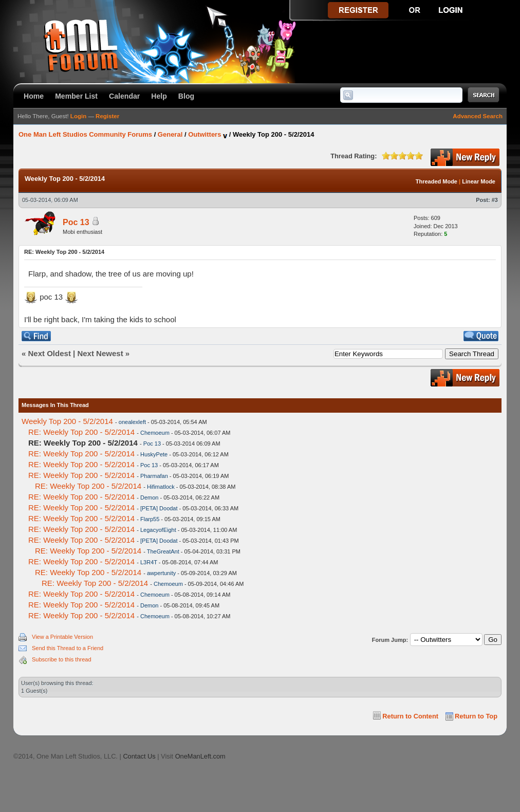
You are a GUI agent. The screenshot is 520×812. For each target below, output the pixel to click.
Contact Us (139, 756)
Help (159, 96)
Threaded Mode (437, 181)
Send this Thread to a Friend (68, 648)
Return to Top (476, 716)
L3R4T (149, 562)
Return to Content (410, 716)
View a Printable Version (62, 637)
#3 (495, 200)
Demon (149, 497)
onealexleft (132, 422)
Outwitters (205, 134)
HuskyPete (154, 454)
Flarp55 (150, 519)
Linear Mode (479, 181)
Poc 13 (76, 222)
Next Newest (100, 353)
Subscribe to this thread (62, 659)
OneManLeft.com (200, 756)
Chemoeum (155, 433)
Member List (76, 96)
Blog (186, 96)
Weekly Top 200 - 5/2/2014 (67, 421)
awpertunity (161, 573)
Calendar (124, 96)
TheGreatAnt (163, 551)
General (170, 134)
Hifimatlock (161, 487)
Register (107, 116)
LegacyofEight (158, 530)
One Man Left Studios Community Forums (85, 134)
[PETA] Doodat (159, 508)
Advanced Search (478, 116)
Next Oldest (50, 353)
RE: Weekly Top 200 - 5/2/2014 (81, 432)
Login (78, 116)
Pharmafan (154, 476)
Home (34, 96)
